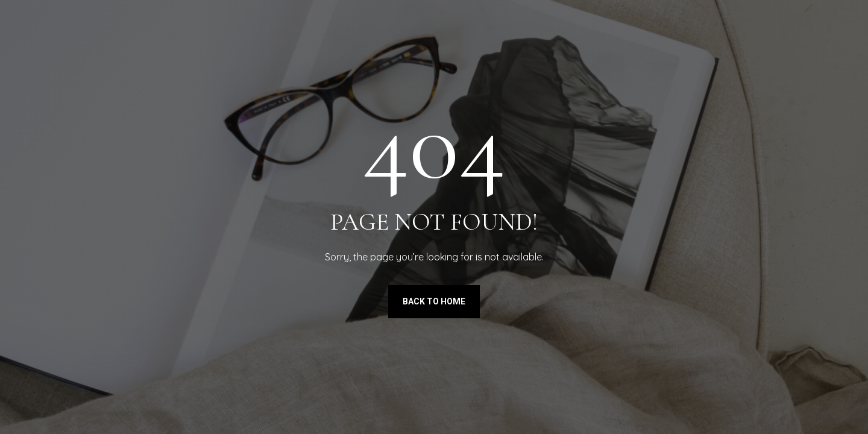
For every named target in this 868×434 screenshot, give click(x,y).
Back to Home (434, 301)
